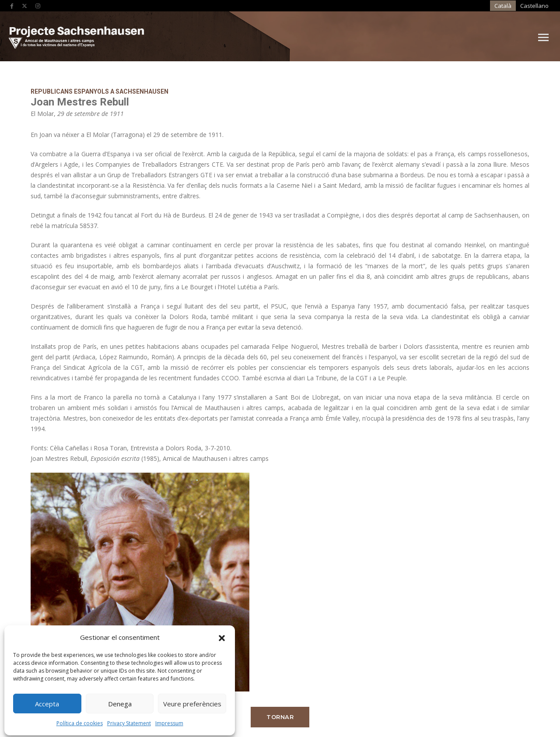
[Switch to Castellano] (476, 6)
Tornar (472, 250)
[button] (221, 635)
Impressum (169, 721)
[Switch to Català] (448, 6)
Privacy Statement (129, 721)
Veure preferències (192, 701)
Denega (119, 701)
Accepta (47, 701)
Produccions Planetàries (479, 700)
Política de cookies (79, 721)
